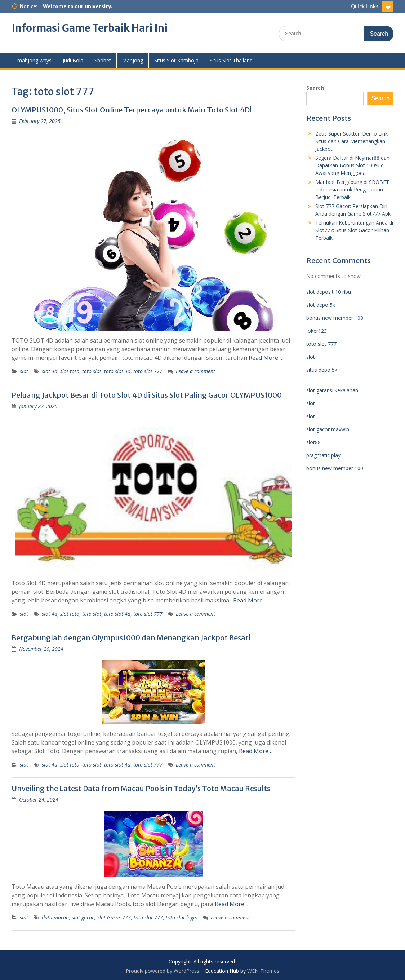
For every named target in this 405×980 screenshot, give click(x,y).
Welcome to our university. (77, 6)
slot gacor (83, 917)
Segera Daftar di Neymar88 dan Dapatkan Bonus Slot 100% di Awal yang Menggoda (352, 165)
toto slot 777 (148, 371)
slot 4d (50, 371)
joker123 (317, 331)
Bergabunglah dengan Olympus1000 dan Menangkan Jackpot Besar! (131, 638)
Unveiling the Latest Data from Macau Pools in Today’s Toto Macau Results (141, 788)
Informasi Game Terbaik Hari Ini (90, 28)
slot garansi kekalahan (332, 390)
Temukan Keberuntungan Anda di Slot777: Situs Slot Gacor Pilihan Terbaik (354, 230)
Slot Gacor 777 (114, 917)
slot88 (313, 442)
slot (24, 371)
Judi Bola (73, 60)
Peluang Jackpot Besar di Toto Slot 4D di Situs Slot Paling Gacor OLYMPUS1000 (147, 395)
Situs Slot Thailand (231, 60)
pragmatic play (323, 455)
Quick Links (365, 6)
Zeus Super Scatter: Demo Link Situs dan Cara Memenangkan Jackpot (351, 141)
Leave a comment (195, 371)
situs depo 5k (322, 370)
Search (315, 88)
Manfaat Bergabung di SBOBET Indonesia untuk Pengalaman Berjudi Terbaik (352, 189)
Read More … (266, 358)
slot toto (70, 371)
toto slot (92, 371)
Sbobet (103, 60)
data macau (55, 917)
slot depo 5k (321, 305)
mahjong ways (34, 60)
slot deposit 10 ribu (329, 292)
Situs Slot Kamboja (176, 60)
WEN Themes (263, 971)
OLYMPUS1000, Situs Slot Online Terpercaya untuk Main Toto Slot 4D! (132, 110)
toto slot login (182, 917)
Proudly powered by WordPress (163, 971)
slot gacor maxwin (328, 429)
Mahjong (133, 60)
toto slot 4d (117, 371)
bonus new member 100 (335, 318)
